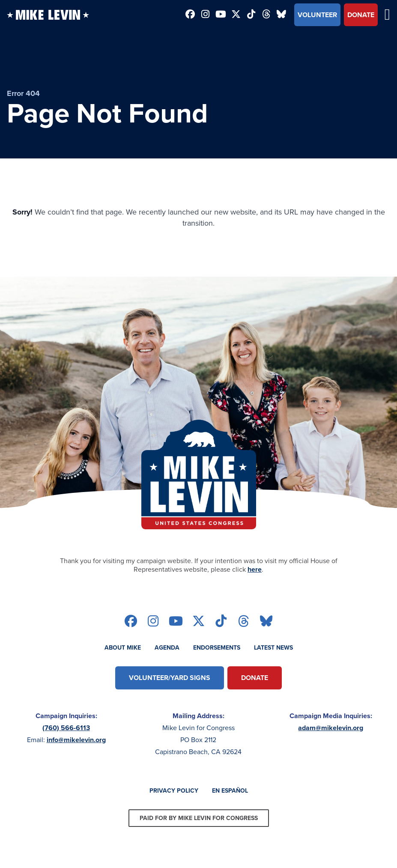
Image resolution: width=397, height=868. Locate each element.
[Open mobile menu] (387, 15)
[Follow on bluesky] (281, 15)
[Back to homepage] (48, 15)
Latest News (273, 648)
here (255, 569)
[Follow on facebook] (190, 15)
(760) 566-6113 (66, 728)
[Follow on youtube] (221, 15)
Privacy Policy (174, 791)
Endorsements (217, 648)
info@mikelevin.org (76, 740)
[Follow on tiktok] (251, 15)
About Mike (123, 648)
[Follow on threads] (266, 15)
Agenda (167, 648)
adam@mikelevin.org (331, 728)
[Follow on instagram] (206, 15)
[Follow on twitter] (236, 15)
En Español (230, 791)
